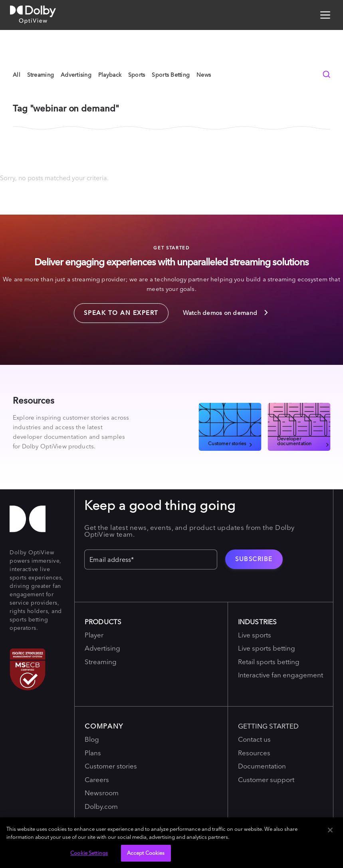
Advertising (76, 75)
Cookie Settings (89, 853)
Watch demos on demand (226, 313)
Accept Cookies (146, 853)
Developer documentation (304, 441)
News (204, 75)
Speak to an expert (116, 310)
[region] (171, 843)
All (17, 75)
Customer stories (231, 443)
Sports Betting (171, 75)
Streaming (41, 75)
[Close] (330, 830)
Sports (137, 75)
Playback (110, 75)
